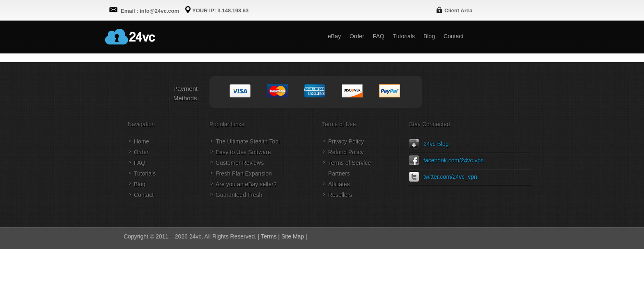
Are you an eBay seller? (246, 184)
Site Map (293, 236)
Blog (140, 184)
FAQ (140, 163)
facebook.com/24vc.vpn (454, 160)
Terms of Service (350, 163)
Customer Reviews (240, 163)
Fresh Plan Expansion (244, 173)
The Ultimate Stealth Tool (248, 141)
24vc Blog (436, 144)
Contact (144, 195)
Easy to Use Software (243, 152)
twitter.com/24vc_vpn (450, 177)
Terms (269, 236)
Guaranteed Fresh (239, 195)
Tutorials (145, 173)
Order (141, 152)
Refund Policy (346, 152)
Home (141, 141)
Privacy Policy (346, 141)
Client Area (458, 10)
